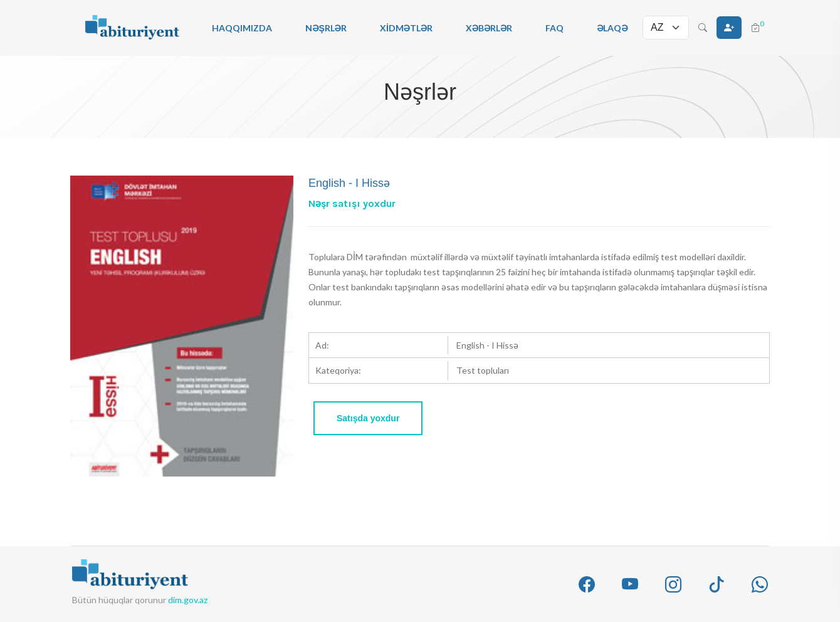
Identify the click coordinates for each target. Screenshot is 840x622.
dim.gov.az (188, 600)
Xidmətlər (406, 28)
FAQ (554, 28)
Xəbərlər (489, 28)
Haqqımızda (242, 28)
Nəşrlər (326, 28)
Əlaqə (612, 28)
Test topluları (483, 370)
